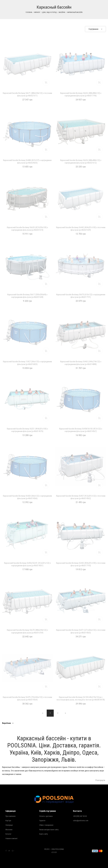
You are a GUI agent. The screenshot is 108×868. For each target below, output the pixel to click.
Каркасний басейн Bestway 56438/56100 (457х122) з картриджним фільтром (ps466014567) (81, 430)
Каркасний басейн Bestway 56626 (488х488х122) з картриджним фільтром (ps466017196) (81, 94)
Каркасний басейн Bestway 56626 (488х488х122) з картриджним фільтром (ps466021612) (81, 162)
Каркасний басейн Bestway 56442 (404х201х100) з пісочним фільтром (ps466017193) (81, 564)
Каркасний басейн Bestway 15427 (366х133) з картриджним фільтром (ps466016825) (27, 363)
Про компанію (10, 816)
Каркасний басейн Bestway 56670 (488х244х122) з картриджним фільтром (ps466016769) (27, 631)
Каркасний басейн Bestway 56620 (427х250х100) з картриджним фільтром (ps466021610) (27, 229)
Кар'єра (8, 821)
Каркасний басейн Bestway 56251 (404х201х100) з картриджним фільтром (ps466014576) (27, 430)
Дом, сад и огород (49, 12)
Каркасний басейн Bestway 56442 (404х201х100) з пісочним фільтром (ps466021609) (81, 229)
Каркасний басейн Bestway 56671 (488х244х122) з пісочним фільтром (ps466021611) (27, 94)
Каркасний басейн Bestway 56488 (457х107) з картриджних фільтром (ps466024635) (27, 162)
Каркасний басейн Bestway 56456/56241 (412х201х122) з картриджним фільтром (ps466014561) (27, 564)
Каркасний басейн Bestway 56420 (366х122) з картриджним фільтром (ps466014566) (27, 497)
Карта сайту (44, 834)
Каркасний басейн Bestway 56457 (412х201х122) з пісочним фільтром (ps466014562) (81, 497)
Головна (29, 12)
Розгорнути (100, 780)
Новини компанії (11, 839)
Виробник (6, 723)
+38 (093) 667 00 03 (80, 816)
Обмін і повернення (46, 825)
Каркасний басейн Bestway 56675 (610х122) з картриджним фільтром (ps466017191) (81, 296)
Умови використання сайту (49, 829)
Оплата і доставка (46, 816)
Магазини (9, 829)
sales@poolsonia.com (81, 821)
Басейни (62, 12)
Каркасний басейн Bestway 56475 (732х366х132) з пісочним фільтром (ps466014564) (27, 698)
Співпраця (9, 825)
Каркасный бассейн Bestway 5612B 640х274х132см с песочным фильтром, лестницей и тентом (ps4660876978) (81, 698)
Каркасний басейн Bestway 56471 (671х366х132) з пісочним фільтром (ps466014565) (81, 631)
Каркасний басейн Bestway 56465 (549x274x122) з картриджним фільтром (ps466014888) (81, 363)
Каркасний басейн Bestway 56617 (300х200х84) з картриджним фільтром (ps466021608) (27, 296)
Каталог (37, 12)
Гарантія (42, 821)
